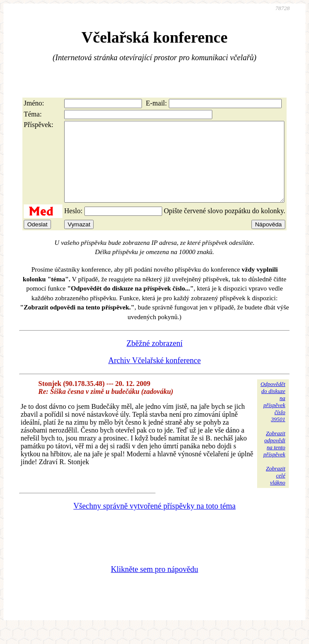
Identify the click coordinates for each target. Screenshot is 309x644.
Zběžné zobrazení (154, 359)
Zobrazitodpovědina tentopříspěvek (274, 460)
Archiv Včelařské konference (154, 376)
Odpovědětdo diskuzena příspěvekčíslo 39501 (273, 417)
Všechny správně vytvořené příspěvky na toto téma (154, 522)
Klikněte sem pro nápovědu (154, 585)
